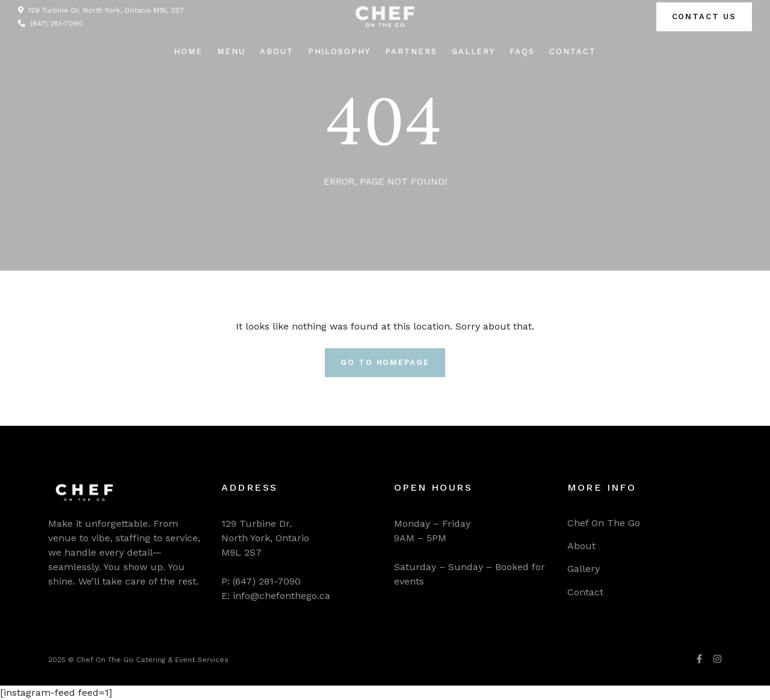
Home (188, 51)
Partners (411, 51)
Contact (573, 51)
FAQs (522, 51)
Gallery (474, 51)
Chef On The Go (604, 523)
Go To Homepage (385, 362)
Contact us (704, 17)
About (277, 51)
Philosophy (340, 51)
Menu (231, 51)
